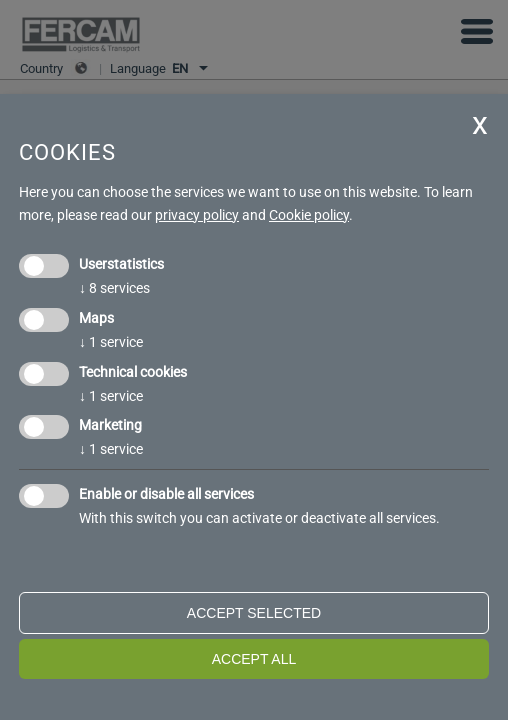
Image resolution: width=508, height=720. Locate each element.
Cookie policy (309, 215)
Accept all (254, 659)
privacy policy (197, 215)
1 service (111, 342)
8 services (114, 288)
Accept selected (254, 613)
